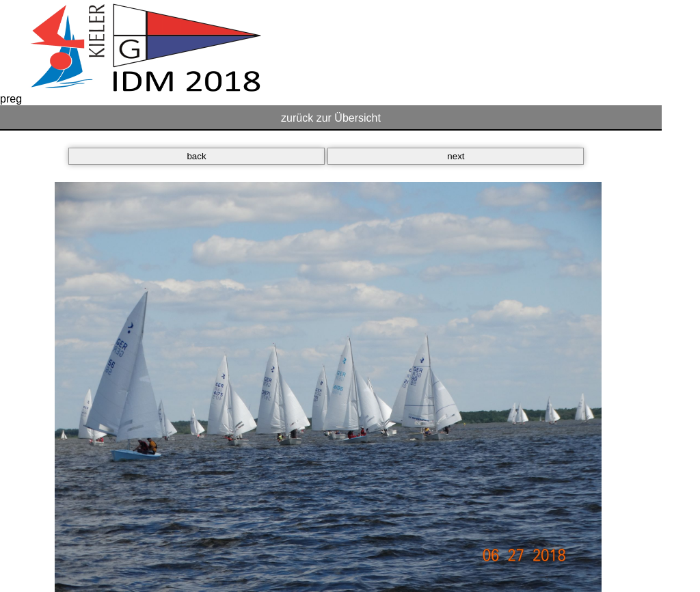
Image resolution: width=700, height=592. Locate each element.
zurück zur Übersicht (331, 118)
